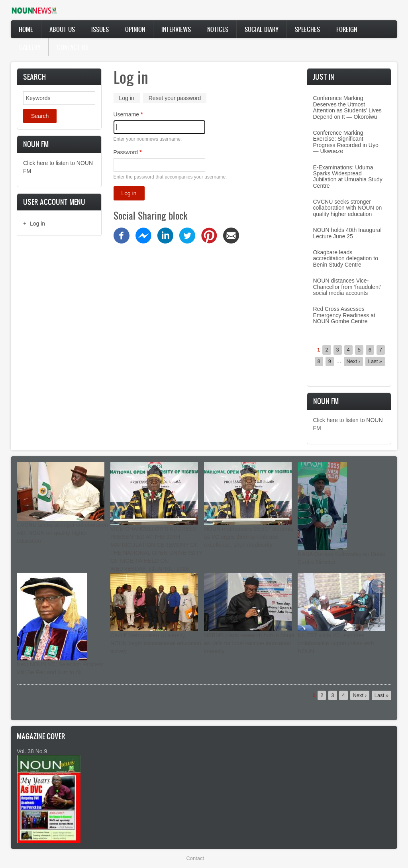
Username (127, 114)
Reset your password (175, 98)
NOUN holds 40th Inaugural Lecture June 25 (347, 233)
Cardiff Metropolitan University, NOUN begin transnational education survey (156, 643)
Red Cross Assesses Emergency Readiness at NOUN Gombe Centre (344, 315)
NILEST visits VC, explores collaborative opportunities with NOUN (336, 643)
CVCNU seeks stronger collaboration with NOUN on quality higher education (348, 208)
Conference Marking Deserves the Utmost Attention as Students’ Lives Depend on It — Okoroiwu (347, 107)
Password (126, 152)
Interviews (176, 29)
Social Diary (262, 29)
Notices (218, 29)
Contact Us (73, 47)
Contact (195, 858)
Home (26, 29)
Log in (37, 224)
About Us (62, 29)
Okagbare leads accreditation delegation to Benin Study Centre (346, 258)
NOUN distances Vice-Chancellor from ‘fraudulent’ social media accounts (347, 287)
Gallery (30, 47)
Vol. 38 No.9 (32, 751)
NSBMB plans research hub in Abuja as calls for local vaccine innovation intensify (249, 643)
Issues (100, 29)
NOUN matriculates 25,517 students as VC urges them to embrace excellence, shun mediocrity (249, 537)
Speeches (307, 29)
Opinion (135, 29)
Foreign (347, 29)
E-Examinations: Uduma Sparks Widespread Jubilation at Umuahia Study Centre (348, 177)
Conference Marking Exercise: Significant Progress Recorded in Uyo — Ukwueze (346, 142)
